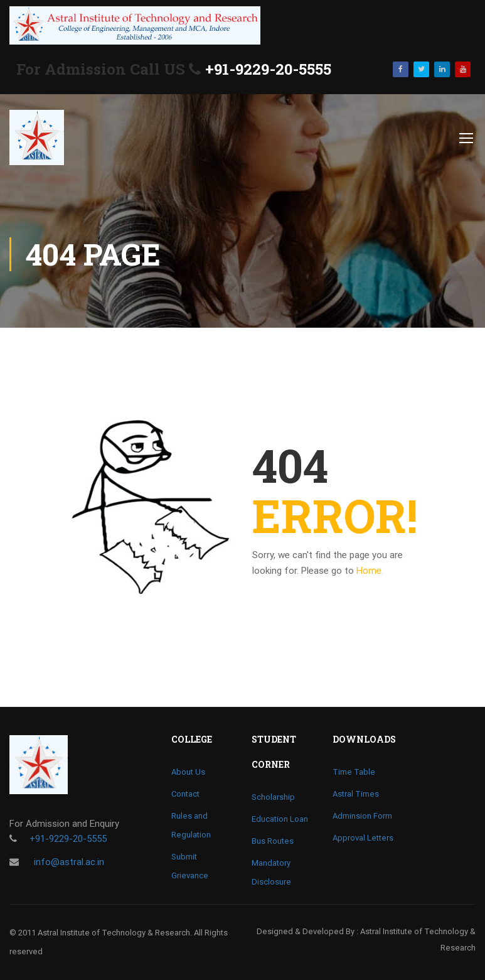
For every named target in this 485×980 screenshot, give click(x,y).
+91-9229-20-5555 (268, 69)
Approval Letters (363, 838)
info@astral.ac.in (68, 862)
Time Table (354, 772)
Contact (185, 794)
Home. (370, 571)
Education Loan (280, 819)
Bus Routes (273, 841)
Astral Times (356, 794)
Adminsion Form (362, 816)
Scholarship (273, 797)
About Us (188, 772)
